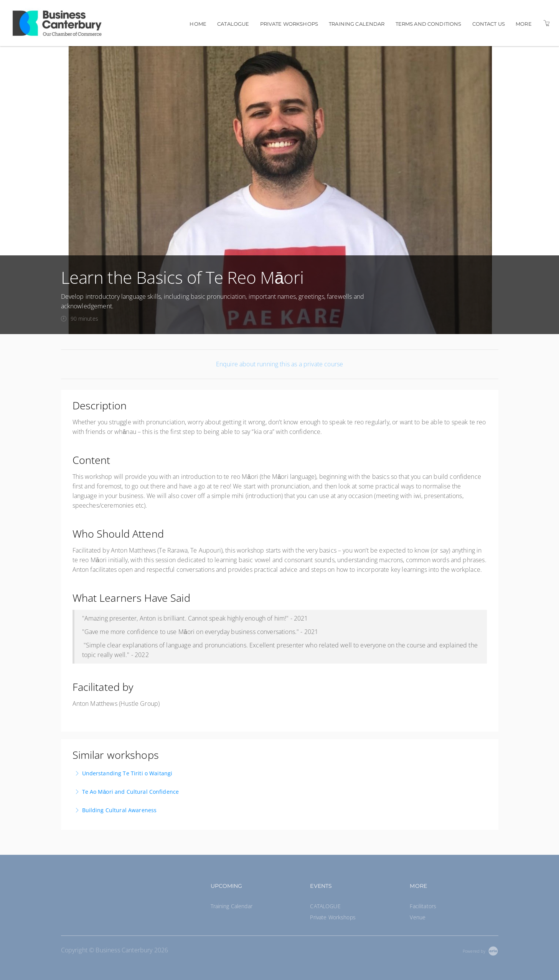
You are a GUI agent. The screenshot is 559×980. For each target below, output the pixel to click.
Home (198, 24)
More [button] (524, 24)
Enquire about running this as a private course (279, 364)
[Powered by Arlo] (480, 950)
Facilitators (423, 906)
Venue (418, 917)
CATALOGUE (233, 24)
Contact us (489, 24)
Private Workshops (289, 24)
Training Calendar (357, 24)
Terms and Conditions (429, 24)
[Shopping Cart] (547, 23)
